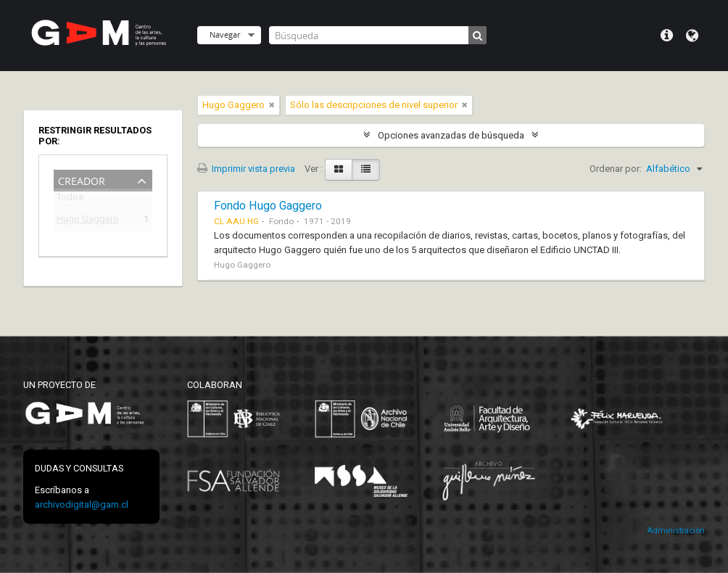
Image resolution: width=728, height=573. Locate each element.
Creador (82, 180)
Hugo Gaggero (88, 221)
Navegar (225, 34)
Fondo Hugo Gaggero (268, 206)
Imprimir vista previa (246, 169)
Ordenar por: (616, 169)
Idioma (692, 36)
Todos (70, 200)
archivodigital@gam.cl (82, 504)
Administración (676, 531)
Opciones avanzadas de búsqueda (451, 135)
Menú (667, 36)
